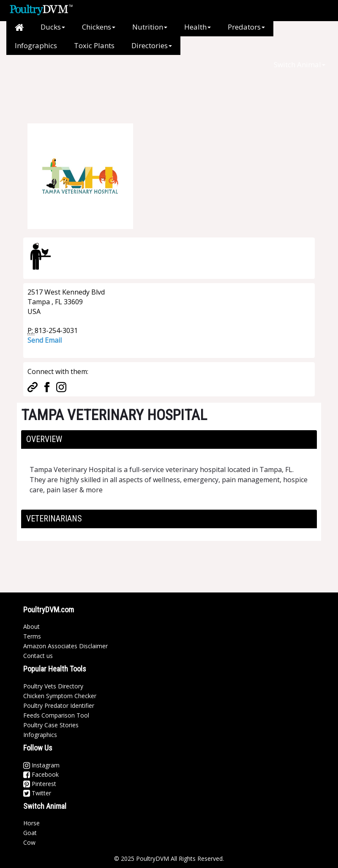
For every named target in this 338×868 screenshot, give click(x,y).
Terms (32, 636)
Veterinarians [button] (54, 519)
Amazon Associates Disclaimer (65, 646)
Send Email (45, 340)
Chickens (99, 27)
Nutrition (150, 27)
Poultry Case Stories (51, 725)
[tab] (169, 439)
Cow (29, 842)
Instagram (41, 765)
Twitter (37, 793)
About (31, 626)
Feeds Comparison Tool (56, 715)
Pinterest (40, 784)
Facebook (41, 774)
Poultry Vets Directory (53, 686)
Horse (31, 823)
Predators (246, 27)
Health (198, 27)
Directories (152, 45)
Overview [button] (44, 439)
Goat (30, 833)
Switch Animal (300, 64)
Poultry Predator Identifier (59, 706)
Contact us (38, 656)
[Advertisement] (164, 93)
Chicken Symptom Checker (60, 696)
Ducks (53, 27)
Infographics (36, 45)
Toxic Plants (94, 45)
